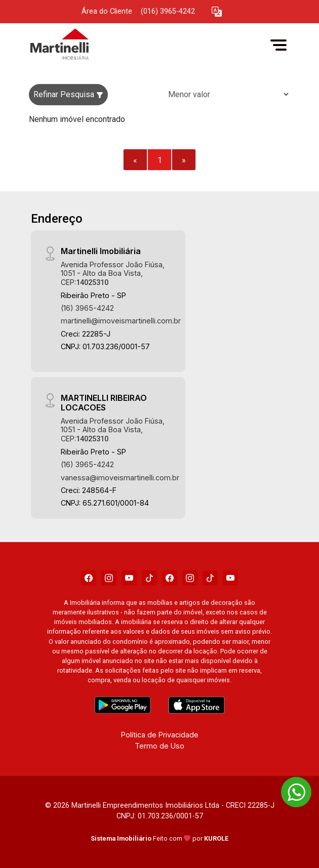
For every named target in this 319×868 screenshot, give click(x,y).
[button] (217, 12)
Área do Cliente (107, 11)
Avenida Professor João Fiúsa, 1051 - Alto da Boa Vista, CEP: (113, 273)
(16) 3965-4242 (87, 308)
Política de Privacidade (160, 735)
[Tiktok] (149, 578)
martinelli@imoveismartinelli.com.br (121, 321)
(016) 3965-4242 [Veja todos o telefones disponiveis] (168, 11)
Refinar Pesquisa (68, 94)
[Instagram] (109, 578)
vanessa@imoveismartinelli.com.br (120, 478)
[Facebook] (89, 578)
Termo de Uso (159, 746)
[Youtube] (129, 578)
